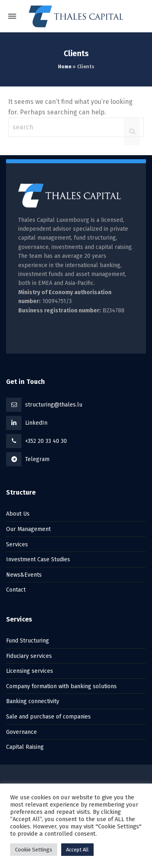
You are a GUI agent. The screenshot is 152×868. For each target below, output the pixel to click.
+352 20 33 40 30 (46, 441)
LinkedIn (36, 423)
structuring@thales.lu (54, 405)
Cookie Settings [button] (34, 850)
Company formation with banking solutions (61, 686)
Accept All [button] (77, 850)
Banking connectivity (33, 701)
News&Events (24, 575)
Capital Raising (25, 747)
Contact (16, 590)
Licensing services (30, 671)
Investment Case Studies (38, 559)
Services (17, 545)
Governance (21, 732)
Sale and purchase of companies (48, 717)
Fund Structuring (28, 641)
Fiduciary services (29, 656)
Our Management (28, 529)
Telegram (37, 459)
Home (65, 67)
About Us (18, 514)
